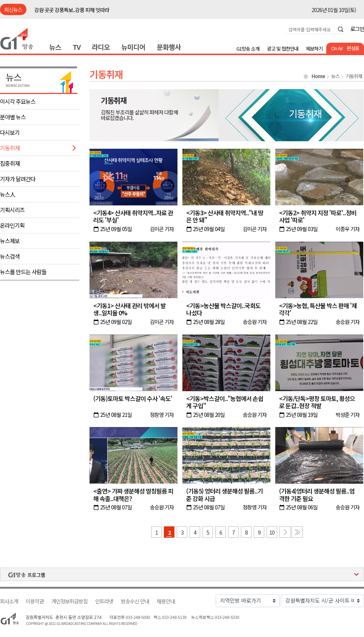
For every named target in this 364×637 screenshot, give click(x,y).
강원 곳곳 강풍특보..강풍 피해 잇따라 (72, 10)
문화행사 (169, 47)
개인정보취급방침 (69, 601)
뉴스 (55, 47)
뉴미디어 (133, 47)
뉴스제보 (10, 241)
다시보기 (10, 132)
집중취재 (10, 163)
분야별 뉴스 (13, 117)
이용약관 (35, 601)
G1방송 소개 (248, 49)
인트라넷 (104, 601)
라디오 (101, 47)
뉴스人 (8, 194)
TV (76, 47)
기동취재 (10, 148)
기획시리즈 (12, 210)
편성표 (353, 48)
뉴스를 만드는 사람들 (23, 272)
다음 (285, 532)
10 (272, 532)
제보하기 (314, 49)
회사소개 (9, 601)
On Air (337, 48)
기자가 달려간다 (18, 179)
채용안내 (166, 601)
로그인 (357, 29)
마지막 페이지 (297, 532)
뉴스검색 (10, 256)
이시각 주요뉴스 (18, 101)
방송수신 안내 (135, 601)
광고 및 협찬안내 (283, 49)
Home (318, 76)
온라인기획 (12, 225)
